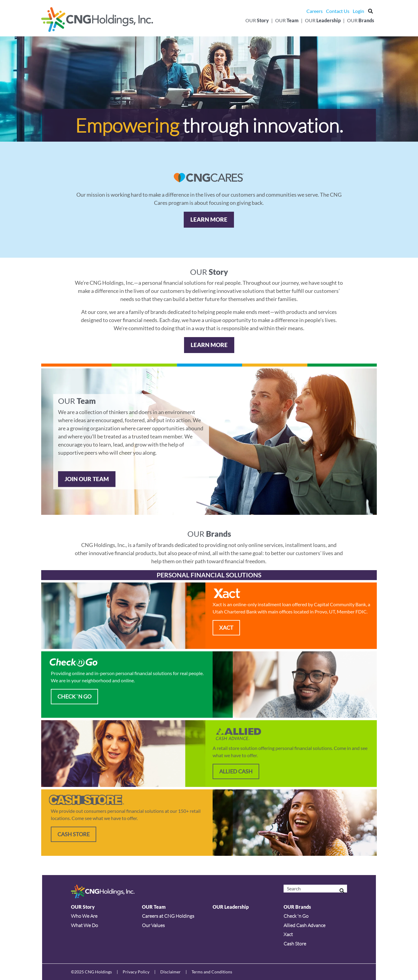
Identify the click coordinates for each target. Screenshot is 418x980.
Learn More (209, 219)
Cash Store (74, 834)
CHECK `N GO (74, 696)
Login (358, 11)
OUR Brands (297, 907)
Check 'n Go (296, 916)
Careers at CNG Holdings (168, 916)
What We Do (85, 925)
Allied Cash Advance (304, 925)
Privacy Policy (136, 972)
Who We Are (84, 916)
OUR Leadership (231, 907)
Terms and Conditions (212, 972)
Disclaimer (171, 972)
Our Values (153, 925)
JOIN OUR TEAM (87, 479)
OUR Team (154, 907)
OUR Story (83, 907)
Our (257, 20)
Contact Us (338, 11)
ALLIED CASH (236, 771)
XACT (226, 628)
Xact (288, 934)
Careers (315, 11)
